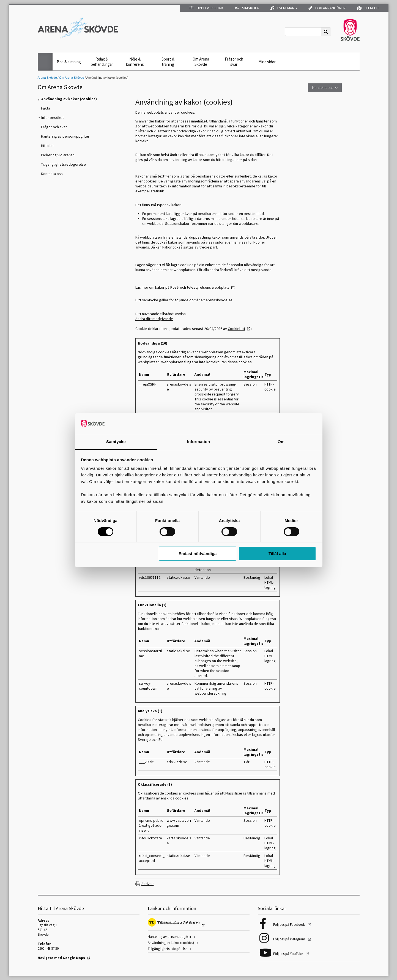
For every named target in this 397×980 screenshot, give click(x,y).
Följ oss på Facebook (289, 925)
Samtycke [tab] (116, 442)
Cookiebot (236, 329)
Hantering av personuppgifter (169, 937)
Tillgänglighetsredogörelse (167, 949)
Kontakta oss (323, 88)
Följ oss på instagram (290, 939)
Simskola (247, 8)
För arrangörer (327, 8)
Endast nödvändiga (198, 554)
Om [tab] (281, 442)
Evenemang (284, 8)
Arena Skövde (47, 78)
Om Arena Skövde (201, 62)
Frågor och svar (234, 62)
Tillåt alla (277, 554)
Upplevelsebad (206, 8)
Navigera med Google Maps (61, 958)
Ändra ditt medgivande (154, 319)
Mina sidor (267, 62)
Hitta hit (368, 8)
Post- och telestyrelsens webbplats (200, 287)
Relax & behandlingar (102, 62)
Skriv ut (148, 884)
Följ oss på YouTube (288, 954)
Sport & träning (168, 62)
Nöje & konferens (135, 62)
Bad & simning (69, 62)
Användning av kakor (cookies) (171, 943)
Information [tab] (199, 442)
